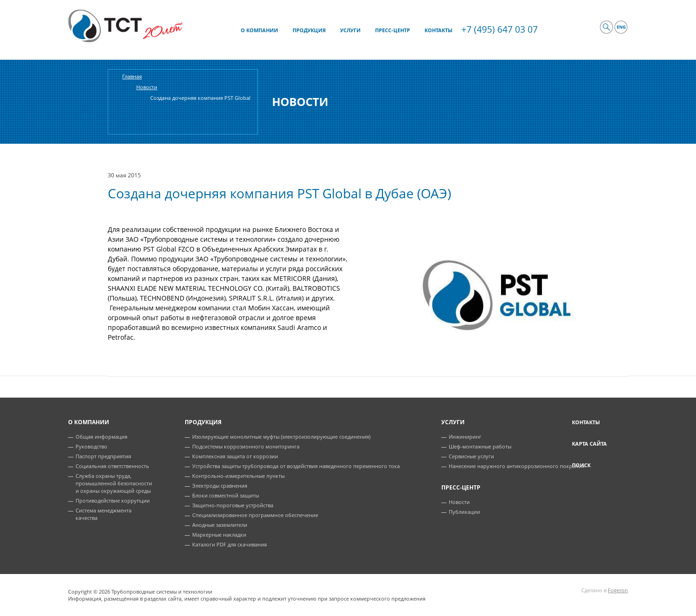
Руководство (91, 446)
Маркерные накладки (219, 535)
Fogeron (618, 590)
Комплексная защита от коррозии (235, 456)
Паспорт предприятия (103, 456)
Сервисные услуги (471, 456)
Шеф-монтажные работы (480, 446)
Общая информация (101, 437)
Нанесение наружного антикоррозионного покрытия (517, 466)
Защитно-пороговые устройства (233, 505)
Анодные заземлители (220, 525)
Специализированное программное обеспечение (255, 515)
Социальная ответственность (112, 466)
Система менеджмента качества (104, 514)
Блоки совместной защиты (226, 495)
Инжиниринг (465, 437)
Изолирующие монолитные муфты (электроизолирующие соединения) (281, 437)
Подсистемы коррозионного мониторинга (246, 446)
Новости (147, 87)
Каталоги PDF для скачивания (230, 544)
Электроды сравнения (220, 486)
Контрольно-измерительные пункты (238, 476)
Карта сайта (589, 444)
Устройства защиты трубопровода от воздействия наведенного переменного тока (296, 466)
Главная (132, 76)
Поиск (581, 465)
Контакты (586, 422)
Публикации (464, 512)
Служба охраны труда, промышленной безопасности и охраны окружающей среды (114, 483)
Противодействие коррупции (113, 500)
